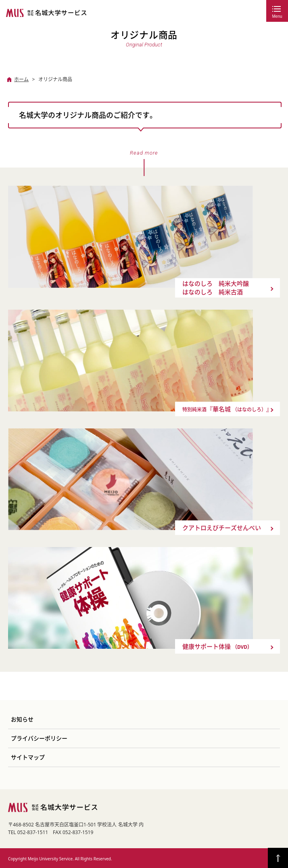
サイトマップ (28, 757)
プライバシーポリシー (39, 738)
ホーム (21, 79)
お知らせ (22, 719)
